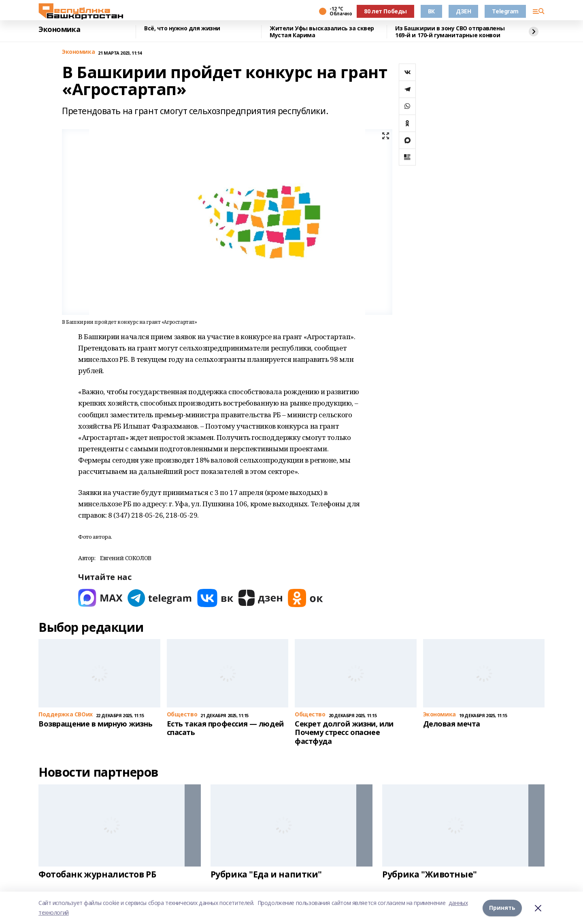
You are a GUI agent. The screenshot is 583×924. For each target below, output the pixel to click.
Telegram (505, 11)
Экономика (59, 30)
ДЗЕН (463, 11)
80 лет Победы (385, 11)
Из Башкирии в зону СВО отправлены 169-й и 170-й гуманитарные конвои (450, 32)
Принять (502, 908)
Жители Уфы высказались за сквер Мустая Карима (322, 32)
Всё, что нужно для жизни (182, 29)
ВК (431, 11)
